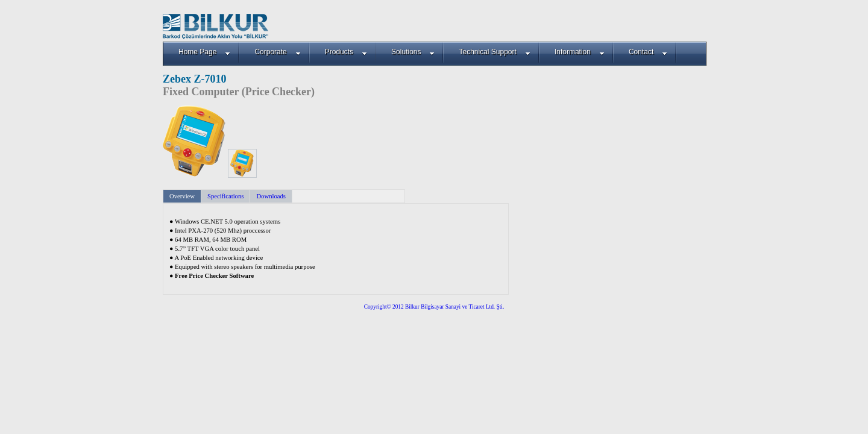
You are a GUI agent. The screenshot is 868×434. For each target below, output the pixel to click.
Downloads (271, 196)
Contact (648, 52)
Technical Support (494, 52)
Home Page (204, 52)
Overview (182, 196)
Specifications (225, 196)
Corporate (277, 52)
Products (346, 52)
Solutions (413, 52)
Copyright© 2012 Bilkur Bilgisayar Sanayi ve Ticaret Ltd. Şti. (434, 307)
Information (580, 52)
